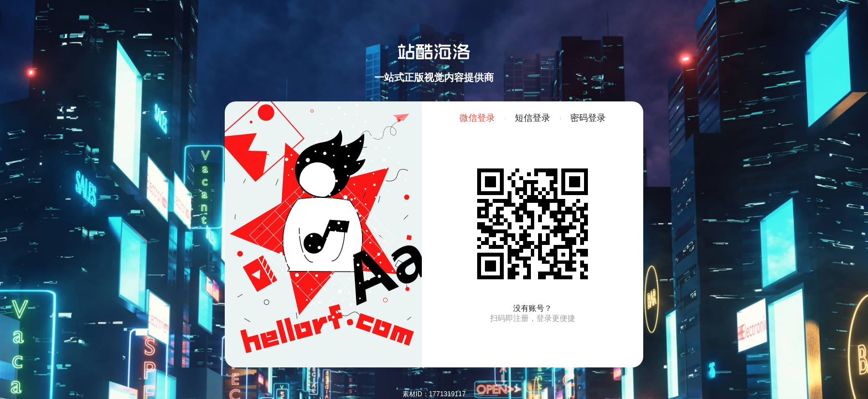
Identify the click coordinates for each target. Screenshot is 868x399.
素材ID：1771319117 (434, 394)
